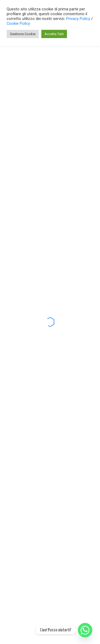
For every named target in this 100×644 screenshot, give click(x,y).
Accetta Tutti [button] (54, 34)
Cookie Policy (18, 23)
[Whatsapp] (85, 630)
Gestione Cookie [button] (23, 34)
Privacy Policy (79, 19)
